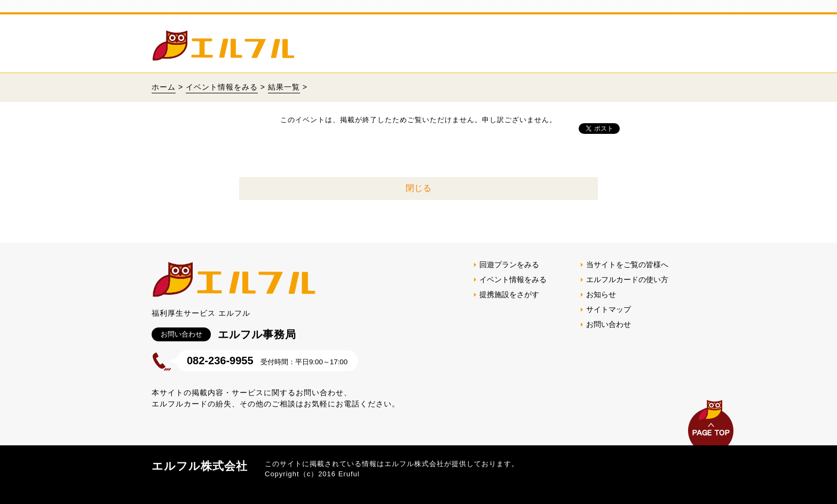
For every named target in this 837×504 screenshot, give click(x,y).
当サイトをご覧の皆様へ (627, 265)
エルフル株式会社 (200, 466)
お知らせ (601, 294)
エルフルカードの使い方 (627, 279)
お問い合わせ (609, 324)
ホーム (164, 87)
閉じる (418, 188)
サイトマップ (609, 309)
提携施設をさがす (509, 294)
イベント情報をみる (222, 87)
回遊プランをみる (509, 265)
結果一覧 (284, 87)
